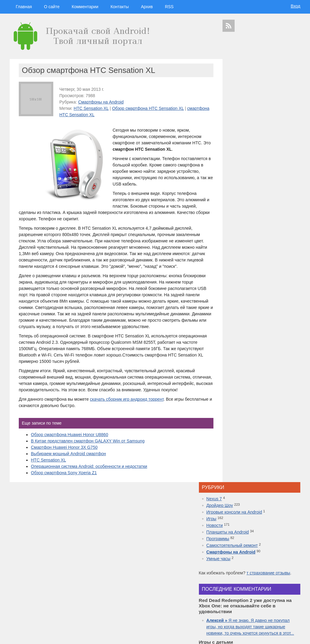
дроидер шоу (232, 574)
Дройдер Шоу (242, 82)
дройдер (272, 579)
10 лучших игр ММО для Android (261, 490)
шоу (252, 611)
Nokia (250, 579)
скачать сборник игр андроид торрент (127, 418)
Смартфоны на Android (101, 102)
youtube (292, 605)
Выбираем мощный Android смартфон (68, 473)
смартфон (258, 568)
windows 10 (247, 584)
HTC (290, 563)
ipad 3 (279, 584)
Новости (237, 102)
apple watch (265, 584)
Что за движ (249, 246)
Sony (240, 579)
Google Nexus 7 (255, 590)
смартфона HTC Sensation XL (89, 115)
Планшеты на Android (250, 109)
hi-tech (263, 550)
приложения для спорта (267, 605)
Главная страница (34, 635)
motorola (228, 579)
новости (279, 550)
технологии (243, 550)
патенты (291, 611)
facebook (291, 584)
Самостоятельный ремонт (255, 122)
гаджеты (285, 541)
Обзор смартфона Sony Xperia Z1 (64, 492)
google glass (233, 590)
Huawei (249, 574)
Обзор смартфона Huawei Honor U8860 (69, 454)
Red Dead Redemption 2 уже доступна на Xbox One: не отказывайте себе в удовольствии (262, 445)
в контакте (276, 611)
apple (276, 557)
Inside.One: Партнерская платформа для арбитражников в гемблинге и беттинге (262, 414)
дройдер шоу (249, 539)
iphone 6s (259, 600)
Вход (295, 6)
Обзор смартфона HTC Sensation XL (148, 108)
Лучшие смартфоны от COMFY (260, 465)
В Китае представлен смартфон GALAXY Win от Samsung (88, 460)
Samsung (259, 563)
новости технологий (284, 574)
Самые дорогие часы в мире (257, 503)
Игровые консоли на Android (257, 89)
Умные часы (241, 136)
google (244, 563)
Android (244, 568)
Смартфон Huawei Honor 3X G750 (64, 466)
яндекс (261, 611)
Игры (234, 96)
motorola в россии (280, 600)
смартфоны (237, 557)
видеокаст (259, 557)
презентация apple (236, 605)
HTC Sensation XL (91, 108)
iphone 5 (262, 574)
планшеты (277, 563)
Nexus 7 (237, 76)
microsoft (230, 568)
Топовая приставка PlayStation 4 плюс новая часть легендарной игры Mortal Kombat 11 (261, 477)
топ (296, 600)
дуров (260, 579)
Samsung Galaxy (235, 611)
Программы (241, 116)
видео (272, 568)
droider (283, 568)
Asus (294, 568)
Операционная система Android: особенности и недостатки (89, 485)
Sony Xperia (276, 590)
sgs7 (283, 579)
